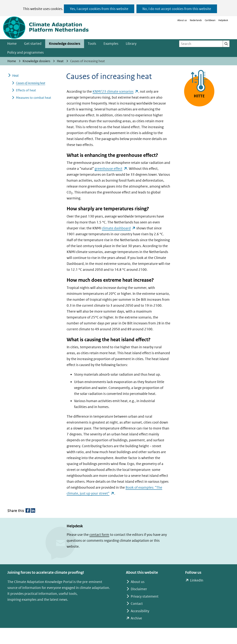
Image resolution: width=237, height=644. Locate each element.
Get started (33, 44)
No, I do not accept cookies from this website (177, 9)
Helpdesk (223, 20)
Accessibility (140, 611)
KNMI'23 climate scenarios (115, 91)
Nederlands (196, 20)
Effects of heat (26, 90)
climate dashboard (119, 228)
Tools (92, 44)
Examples (111, 44)
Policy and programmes (25, 52)
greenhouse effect (111, 169)
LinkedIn (197, 580)
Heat (15, 76)
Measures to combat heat (34, 98)
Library (131, 44)
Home (12, 44)
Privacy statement (145, 596)
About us (182, 20)
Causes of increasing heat (31, 83)
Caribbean (210, 20)
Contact (137, 604)
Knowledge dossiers (65, 44)
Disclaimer (139, 589)
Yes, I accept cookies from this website (99, 9)
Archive (136, 618)
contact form (99, 535)
